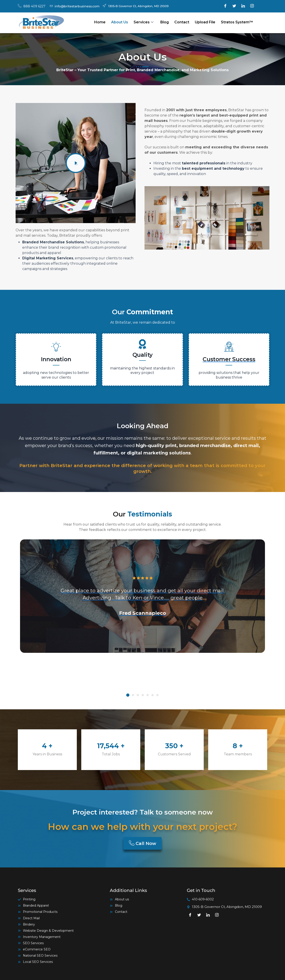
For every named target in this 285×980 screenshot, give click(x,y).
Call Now (142, 843)
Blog (165, 22)
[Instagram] (252, 6)
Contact (182, 22)
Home (100, 22)
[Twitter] (234, 6)
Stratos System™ (237, 22)
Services (144, 22)
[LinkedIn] (243, 6)
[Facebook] (225, 6)
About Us (120, 22)
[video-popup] (76, 163)
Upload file (205, 22)
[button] (128, 695)
